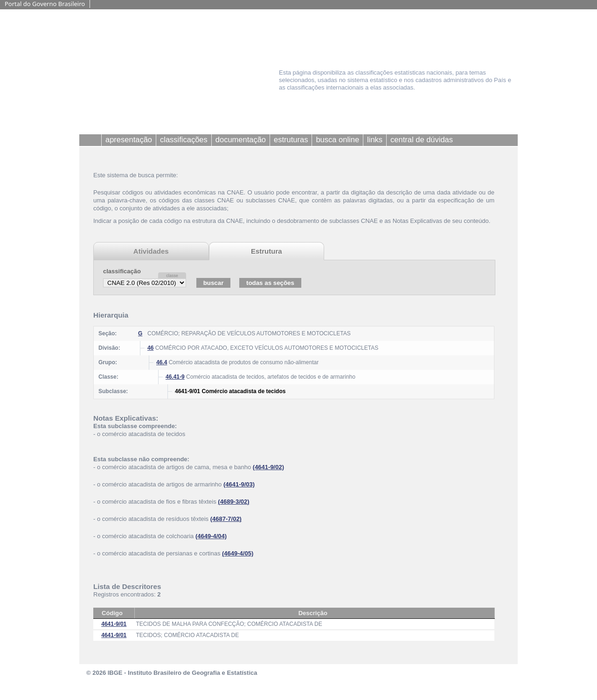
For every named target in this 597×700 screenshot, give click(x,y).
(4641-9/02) (268, 467)
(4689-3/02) (233, 502)
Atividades (151, 251)
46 (150, 348)
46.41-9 (175, 377)
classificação (122, 271)
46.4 (162, 362)
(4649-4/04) (211, 536)
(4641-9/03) (239, 484)
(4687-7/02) (226, 519)
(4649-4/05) (238, 553)
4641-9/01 (114, 624)
